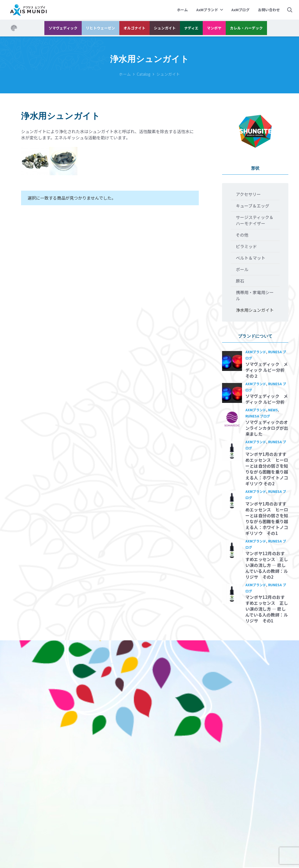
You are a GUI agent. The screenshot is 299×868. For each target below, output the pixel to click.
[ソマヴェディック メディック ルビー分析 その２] (232, 361)
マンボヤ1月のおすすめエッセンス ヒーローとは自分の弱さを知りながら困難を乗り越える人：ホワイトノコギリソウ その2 (267, 469)
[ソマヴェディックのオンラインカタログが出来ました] (232, 419)
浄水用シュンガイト (255, 310)
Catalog (144, 74)
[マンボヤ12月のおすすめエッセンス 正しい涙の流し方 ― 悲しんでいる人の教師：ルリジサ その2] (232, 550)
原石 (240, 281)
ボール (242, 269)
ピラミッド (246, 246)
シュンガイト (168, 74)
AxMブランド (256, 352)
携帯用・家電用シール (255, 295)
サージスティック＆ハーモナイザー (255, 220)
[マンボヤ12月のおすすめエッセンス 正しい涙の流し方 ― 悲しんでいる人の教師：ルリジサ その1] (232, 594)
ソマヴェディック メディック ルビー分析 (267, 399)
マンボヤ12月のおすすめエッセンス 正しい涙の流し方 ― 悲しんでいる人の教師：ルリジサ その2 (267, 565)
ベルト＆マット (251, 258)
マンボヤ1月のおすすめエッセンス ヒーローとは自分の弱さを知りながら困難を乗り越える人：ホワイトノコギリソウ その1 (267, 518)
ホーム (125, 74)
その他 (242, 235)
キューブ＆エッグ (253, 206)
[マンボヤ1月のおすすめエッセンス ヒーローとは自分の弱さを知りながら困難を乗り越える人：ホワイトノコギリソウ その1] (232, 501)
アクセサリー (248, 194)
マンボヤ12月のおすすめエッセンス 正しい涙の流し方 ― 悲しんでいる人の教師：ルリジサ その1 (267, 609)
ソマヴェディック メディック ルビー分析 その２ (267, 370)
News (273, 410)
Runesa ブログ (258, 416)
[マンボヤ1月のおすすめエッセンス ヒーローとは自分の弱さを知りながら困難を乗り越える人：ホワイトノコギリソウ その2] (232, 451)
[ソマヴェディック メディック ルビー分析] (232, 393)
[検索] (290, 10)
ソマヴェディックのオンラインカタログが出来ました (267, 428)
